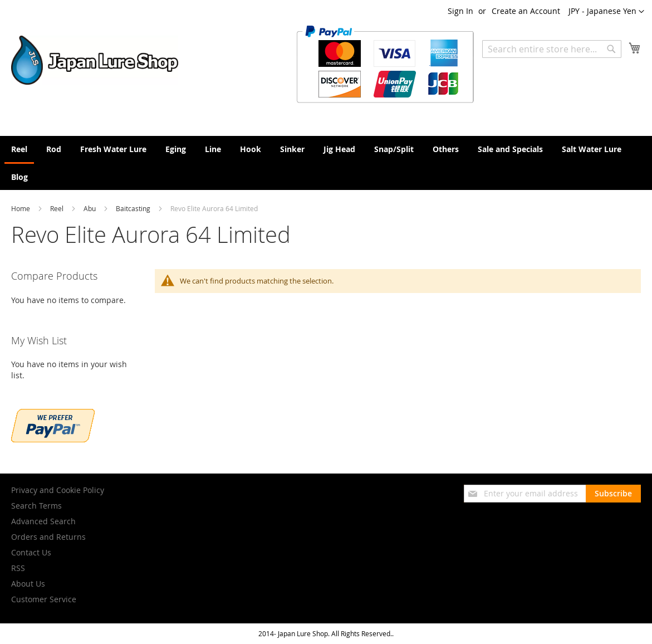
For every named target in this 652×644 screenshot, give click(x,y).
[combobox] (552, 49)
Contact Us (31, 552)
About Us (28, 584)
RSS (18, 568)
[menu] (326, 163)
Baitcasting (134, 208)
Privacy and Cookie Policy (58, 490)
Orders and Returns (48, 537)
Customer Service (44, 599)
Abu (90, 208)
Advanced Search (43, 521)
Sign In (460, 11)
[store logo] (95, 60)
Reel (58, 208)
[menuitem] (19, 150)
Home (21, 208)
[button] (606, 12)
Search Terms (36, 506)
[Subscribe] (613, 494)
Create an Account (526, 11)
